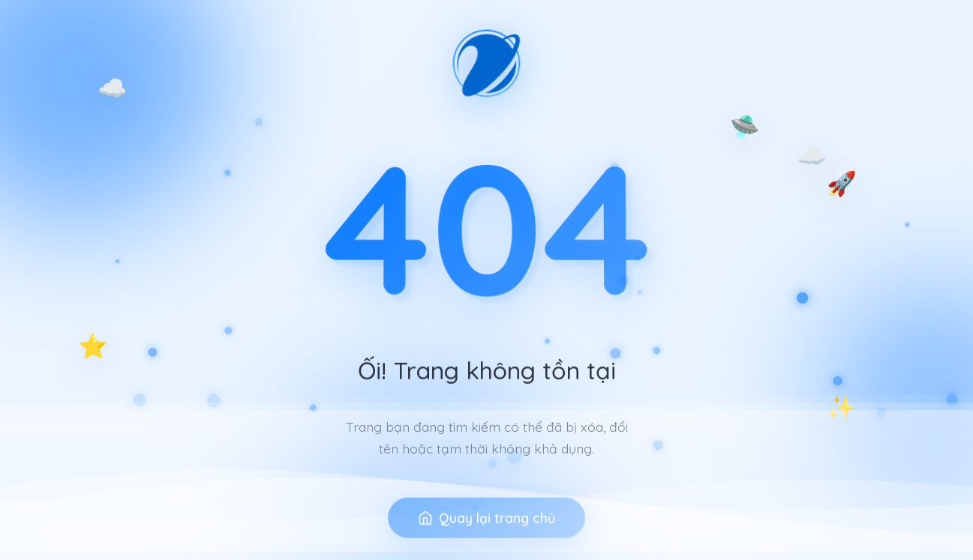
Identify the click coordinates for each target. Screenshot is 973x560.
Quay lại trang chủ (486, 533)
